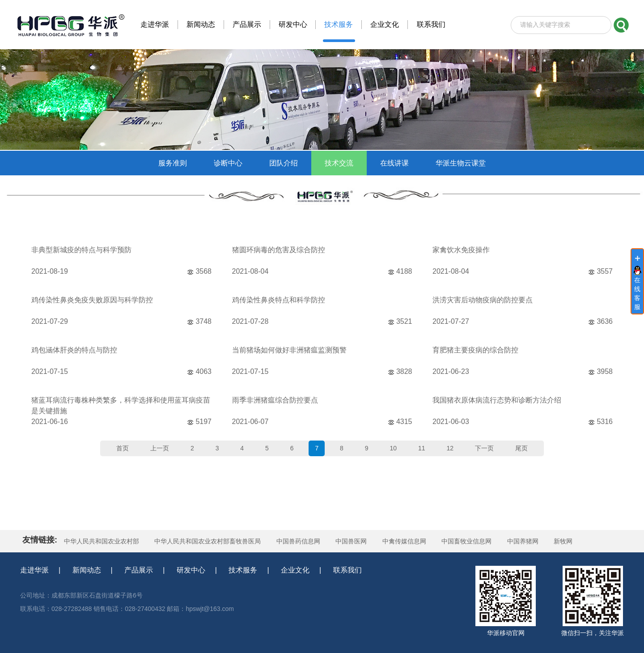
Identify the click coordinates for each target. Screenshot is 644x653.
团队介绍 (284, 163)
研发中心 (191, 570)
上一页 (160, 448)
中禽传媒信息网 (404, 541)
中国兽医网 (351, 541)
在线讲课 (394, 163)
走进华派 (34, 570)
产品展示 (139, 570)
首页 (123, 448)
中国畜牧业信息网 (466, 541)
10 (393, 448)
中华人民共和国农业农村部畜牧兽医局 (208, 541)
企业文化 (295, 570)
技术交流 (339, 163)
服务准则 (173, 163)
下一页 (484, 448)
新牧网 (563, 541)
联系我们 (347, 570)
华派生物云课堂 (461, 163)
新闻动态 (87, 570)
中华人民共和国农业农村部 (102, 541)
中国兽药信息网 (298, 541)
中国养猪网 (523, 541)
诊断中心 (228, 163)
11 (422, 448)
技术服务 (243, 570)
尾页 (521, 448)
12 (450, 448)
